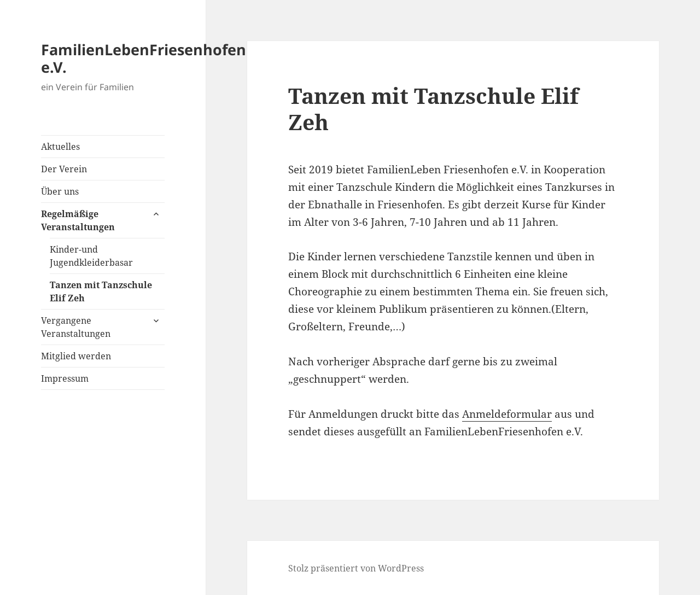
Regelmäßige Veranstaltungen (78, 220)
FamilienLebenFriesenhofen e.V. (144, 58)
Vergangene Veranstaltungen (76, 327)
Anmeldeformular (507, 414)
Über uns (60, 191)
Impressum (65, 378)
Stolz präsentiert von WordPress (356, 568)
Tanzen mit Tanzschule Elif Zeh (101, 291)
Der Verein (64, 169)
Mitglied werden (76, 356)
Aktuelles (60, 147)
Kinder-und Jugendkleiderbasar (91, 256)
